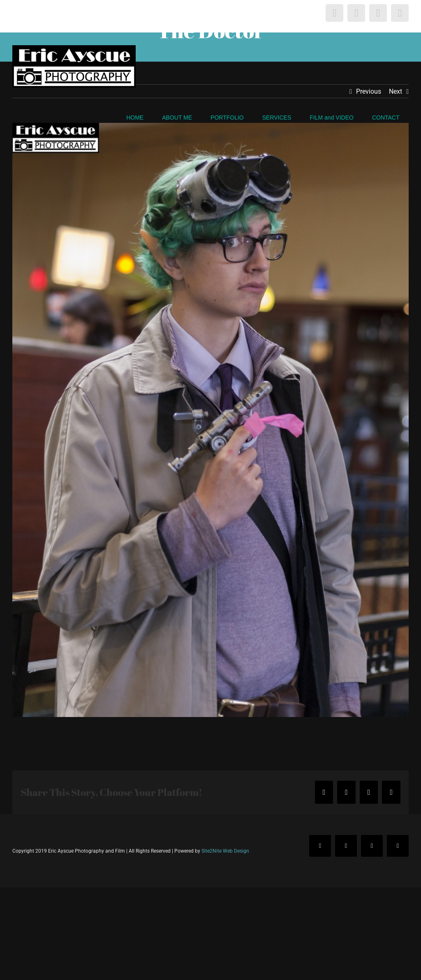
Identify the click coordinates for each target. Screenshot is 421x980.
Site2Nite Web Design (225, 851)
